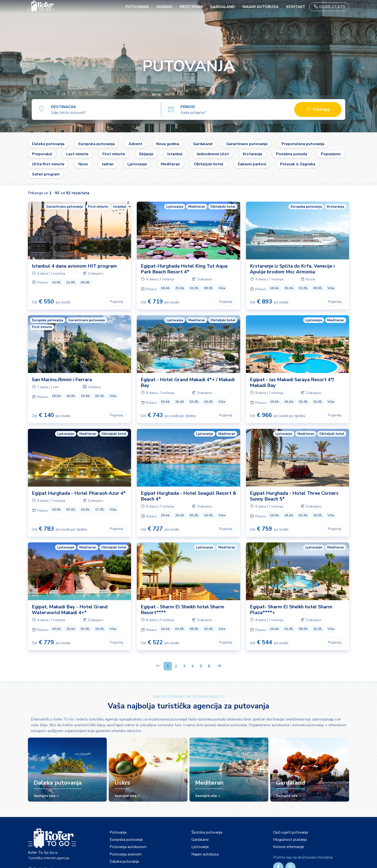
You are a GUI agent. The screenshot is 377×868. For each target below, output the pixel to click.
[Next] (219, 666)
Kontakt (296, 7)
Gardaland (222, 7)
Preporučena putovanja (303, 144)
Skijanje (146, 154)
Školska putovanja (207, 832)
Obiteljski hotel (209, 164)
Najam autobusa (261, 7)
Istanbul (175, 154)
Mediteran (191, 7)
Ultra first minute (48, 164)
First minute (114, 154)
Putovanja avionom (126, 854)
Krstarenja (252, 154)
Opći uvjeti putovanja (291, 832)
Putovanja (118, 832)
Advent (135, 144)
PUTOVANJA (137, 7)
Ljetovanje (137, 164)
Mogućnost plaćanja (290, 840)
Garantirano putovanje (247, 144)
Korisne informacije (289, 847)
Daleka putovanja (48, 144)
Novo (83, 164)
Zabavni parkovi (252, 164)
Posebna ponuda (292, 154)
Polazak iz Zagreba (298, 164)
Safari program (46, 174)
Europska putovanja (97, 144)
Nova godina (168, 144)
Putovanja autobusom (128, 847)
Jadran (164, 7)
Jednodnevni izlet (213, 154)
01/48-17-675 (329, 7)
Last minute (77, 154)
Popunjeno (331, 154)
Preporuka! (42, 154)
